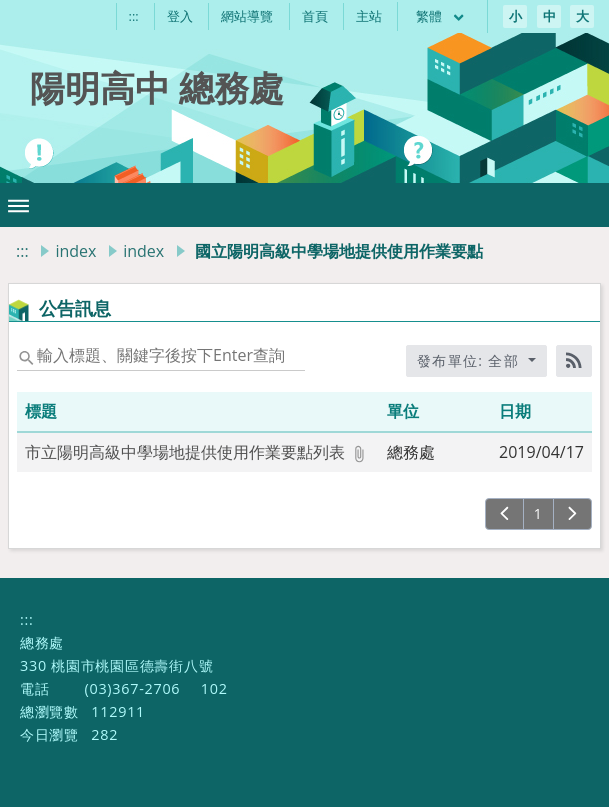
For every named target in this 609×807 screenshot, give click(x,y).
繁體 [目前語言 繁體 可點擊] (441, 16)
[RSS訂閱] (574, 361)
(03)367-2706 (132, 688)
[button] (18, 205)
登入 (180, 16)
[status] (161, 355)
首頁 (315, 16)
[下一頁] (572, 514)
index (75, 251)
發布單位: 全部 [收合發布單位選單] (471, 360)
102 (214, 688)
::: (134, 16)
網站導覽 (247, 16)
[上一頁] (504, 514)
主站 (369, 16)
